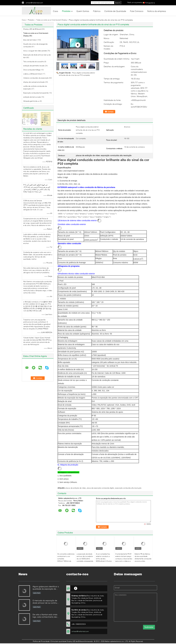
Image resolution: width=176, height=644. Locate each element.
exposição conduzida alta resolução (128, 488)
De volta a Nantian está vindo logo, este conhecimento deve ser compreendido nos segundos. (45, 616)
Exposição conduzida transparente (36, 93)
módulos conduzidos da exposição (36, 78)
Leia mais (37, 593)
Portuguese (150, 3)
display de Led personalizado (34, 82)
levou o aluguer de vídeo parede (35, 51)
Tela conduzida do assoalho (34, 62)
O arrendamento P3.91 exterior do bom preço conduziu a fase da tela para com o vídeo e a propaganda (124, 559)
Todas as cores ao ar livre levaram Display (52, 20)
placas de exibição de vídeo (76, 488)
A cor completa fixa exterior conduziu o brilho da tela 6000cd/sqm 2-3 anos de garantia (104, 559)
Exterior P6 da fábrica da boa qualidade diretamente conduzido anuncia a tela (143, 557)
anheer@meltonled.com (34, 3)
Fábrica (97, 11)
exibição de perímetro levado (34, 66)
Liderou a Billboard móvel (33, 74)
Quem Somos (83, 11)
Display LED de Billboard (32, 29)
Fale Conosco (137, 11)
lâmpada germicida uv (31, 101)
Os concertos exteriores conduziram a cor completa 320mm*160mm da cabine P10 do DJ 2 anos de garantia (66, 560)
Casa (55, 11)
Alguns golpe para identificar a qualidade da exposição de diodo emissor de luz (46, 588)
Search (118, 3)
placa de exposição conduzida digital (100, 488)
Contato (111, 112)
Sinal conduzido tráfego (32, 70)
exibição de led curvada (32, 97)
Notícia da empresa (157, 11)
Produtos (66, 11)
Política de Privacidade (41, 641)
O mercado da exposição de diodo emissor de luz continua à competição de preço (45, 602)
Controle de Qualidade (115, 11)
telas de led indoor (30, 40)
